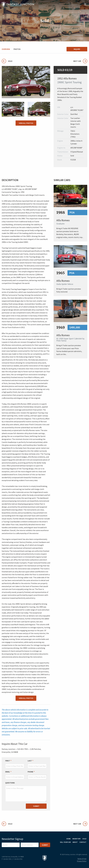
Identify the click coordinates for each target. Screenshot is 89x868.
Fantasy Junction (18, 4)
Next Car (80, 61)
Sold (7, 61)
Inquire (77, 49)
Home (68, 839)
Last (30, 761)
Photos (17, 49)
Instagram (79, 848)
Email (8, 772)
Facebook (85, 848)
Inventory (76, 839)
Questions (10, 783)
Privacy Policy (82, 861)
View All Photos (26, 123)
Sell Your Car (65, 842)
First (8, 761)
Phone (30, 772)
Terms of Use (82, 859)
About (75, 842)
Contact (83, 842)
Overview (6, 49)
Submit (36, 806)
